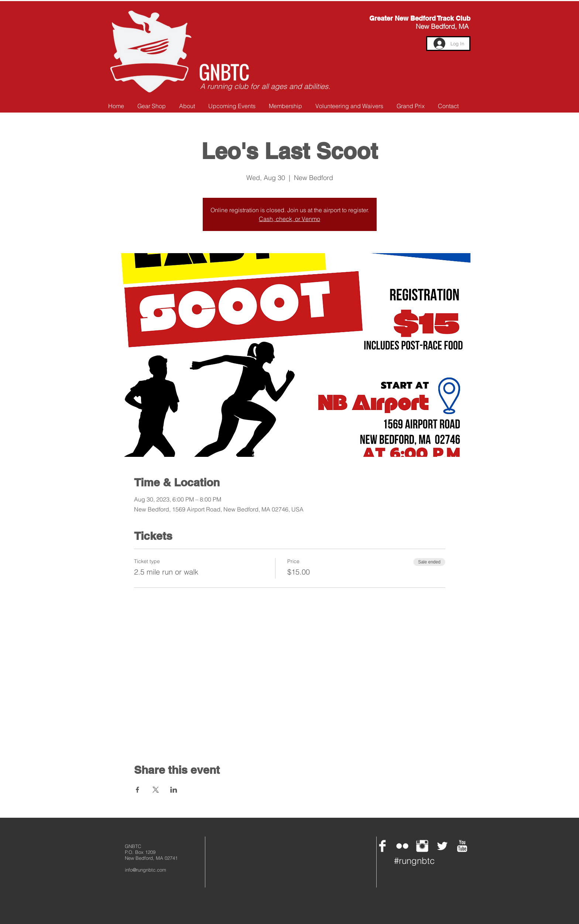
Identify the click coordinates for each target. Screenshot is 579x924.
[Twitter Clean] (442, 846)
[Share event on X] (156, 790)
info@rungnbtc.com (145, 870)
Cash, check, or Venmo (289, 219)
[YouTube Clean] (462, 846)
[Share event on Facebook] (138, 790)
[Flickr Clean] (402, 846)
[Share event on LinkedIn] (174, 790)
